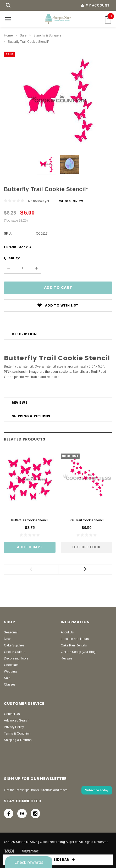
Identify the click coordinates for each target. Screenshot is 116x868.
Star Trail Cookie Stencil (87, 520)
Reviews (20, 403)
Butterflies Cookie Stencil (30, 520)
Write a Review (71, 201)
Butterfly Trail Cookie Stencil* (29, 42)
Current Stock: (18, 247)
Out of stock (86, 547)
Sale (23, 35)
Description (24, 334)
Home (8, 35)
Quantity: (12, 258)
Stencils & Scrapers (47, 35)
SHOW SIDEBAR (58, 860)
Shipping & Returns (31, 416)
